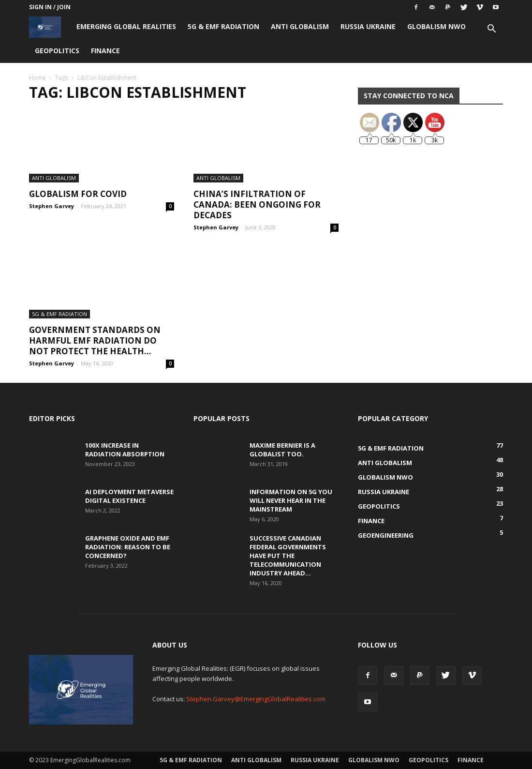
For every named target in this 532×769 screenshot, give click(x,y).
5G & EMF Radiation (223, 26)
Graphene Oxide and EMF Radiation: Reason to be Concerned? (128, 547)
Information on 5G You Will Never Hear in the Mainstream (291, 500)
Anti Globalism (300, 26)
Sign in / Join (50, 7)
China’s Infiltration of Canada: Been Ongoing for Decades (257, 204)
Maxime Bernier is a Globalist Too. (282, 450)
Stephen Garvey (52, 206)
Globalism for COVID (78, 194)
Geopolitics (57, 51)
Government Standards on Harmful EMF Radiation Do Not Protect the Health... (95, 340)
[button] (491, 30)
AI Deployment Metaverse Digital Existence (129, 496)
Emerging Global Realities (126, 26)
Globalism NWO (436, 26)
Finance (105, 51)
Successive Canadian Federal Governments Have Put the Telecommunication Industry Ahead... (288, 556)
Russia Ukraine (368, 26)
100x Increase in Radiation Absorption (125, 450)
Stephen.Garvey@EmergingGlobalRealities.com (256, 699)
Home (37, 78)
